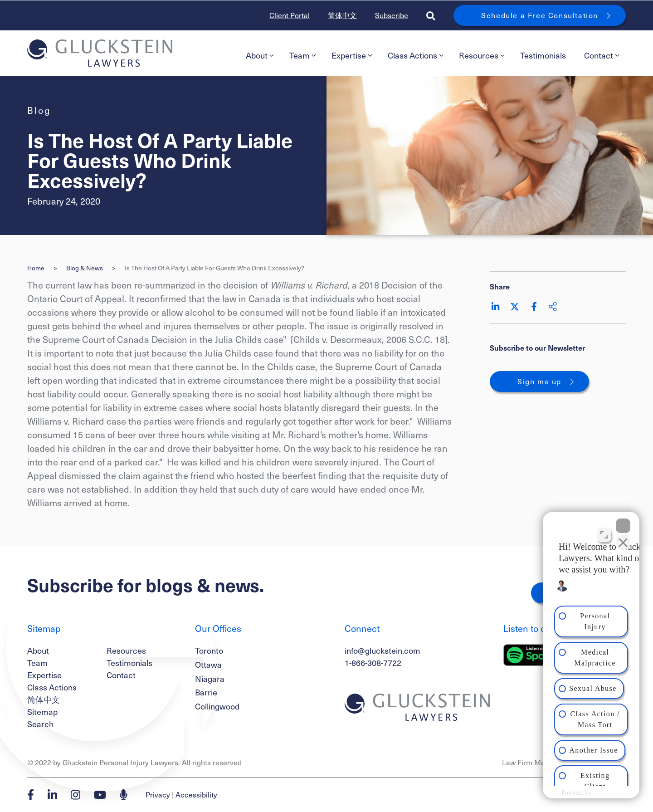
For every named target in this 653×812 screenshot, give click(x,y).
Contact (602, 55)
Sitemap (42, 712)
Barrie (206, 692)
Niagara (210, 678)
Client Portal (290, 15)
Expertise (352, 55)
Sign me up (539, 381)
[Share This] (553, 307)
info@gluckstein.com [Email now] (383, 650)
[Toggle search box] (431, 15)
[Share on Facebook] (534, 307)
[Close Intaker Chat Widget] (623, 522)
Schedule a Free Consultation (540, 15)
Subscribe (392, 15)
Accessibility (196, 795)
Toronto (209, 650)
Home (36, 268)
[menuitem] (258, 55)
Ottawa (208, 664)
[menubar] (431, 55)
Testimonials (543, 55)
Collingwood (217, 706)
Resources (482, 55)
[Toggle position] (604, 531)
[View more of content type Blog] (39, 110)
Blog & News (85, 268)
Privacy (158, 795)
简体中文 (342, 15)
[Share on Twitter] (515, 307)
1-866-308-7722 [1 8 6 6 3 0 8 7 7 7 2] (373, 663)
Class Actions (415, 55)
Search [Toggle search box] (40, 724)
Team (302, 55)
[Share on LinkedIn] (495, 307)
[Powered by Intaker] (574, 793)
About (260, 55)
